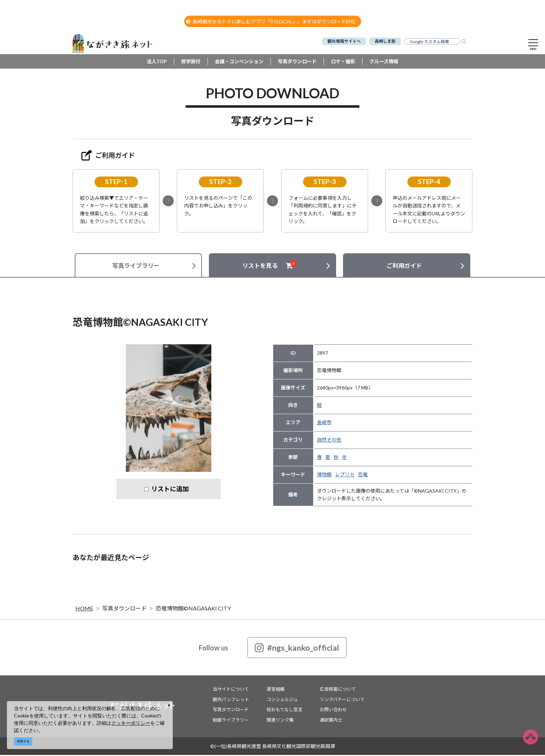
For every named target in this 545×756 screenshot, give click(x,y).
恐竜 (363, 475)
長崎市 (324, 423)
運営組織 (276, 690)
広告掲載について (338, 690)
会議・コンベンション (239, 62)
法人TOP (157, 62)
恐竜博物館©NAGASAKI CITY (193, 609)
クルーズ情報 (384, 62)
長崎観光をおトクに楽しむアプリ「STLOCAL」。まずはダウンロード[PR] (271, 21)
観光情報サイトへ (344, 41)
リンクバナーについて (342, 700)
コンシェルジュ (282, 700)
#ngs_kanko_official (297, 649)
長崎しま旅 (385, 41)
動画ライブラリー (231, 721)
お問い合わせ (333, 710)
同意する (23, 741)
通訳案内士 (331, 721)
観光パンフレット (231, 700)
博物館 (324, 475)
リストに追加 (170, 490)
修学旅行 (191, 62)
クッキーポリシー (131, 723)
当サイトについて (231, 690)
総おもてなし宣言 (284, 710)
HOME (84, 609)
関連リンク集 (280, 721)
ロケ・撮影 (343, 62)
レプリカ (345, 475)
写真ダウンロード (297, 62)
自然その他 (329, 441)
